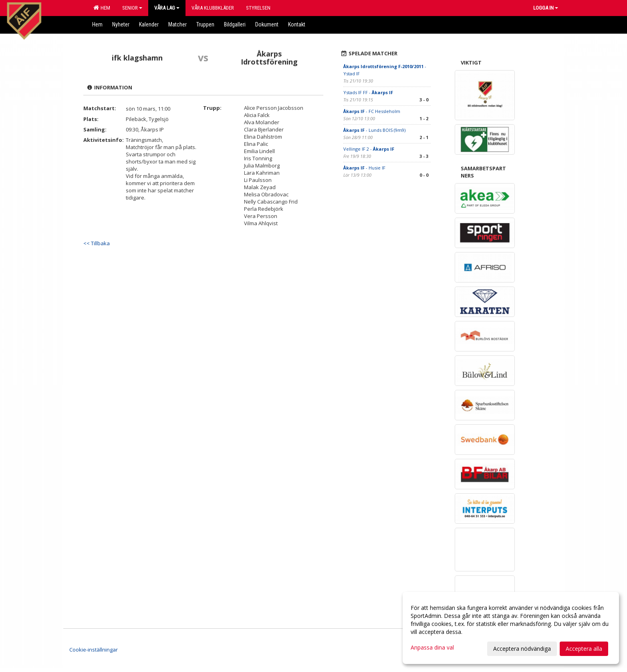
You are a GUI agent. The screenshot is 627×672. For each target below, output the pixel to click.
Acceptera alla (584, 649)
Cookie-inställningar (94, 650)
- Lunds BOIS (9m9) (374, 130)
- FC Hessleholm (372, 111)
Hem (102, 8)
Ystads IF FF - (368, 92)
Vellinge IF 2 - (369, 149)
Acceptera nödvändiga (522, 649)
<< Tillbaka (97, 243)
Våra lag (167, 8)
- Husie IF (364, 168)
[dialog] (511, 628)
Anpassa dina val (432, 648)
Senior (132, 8)
